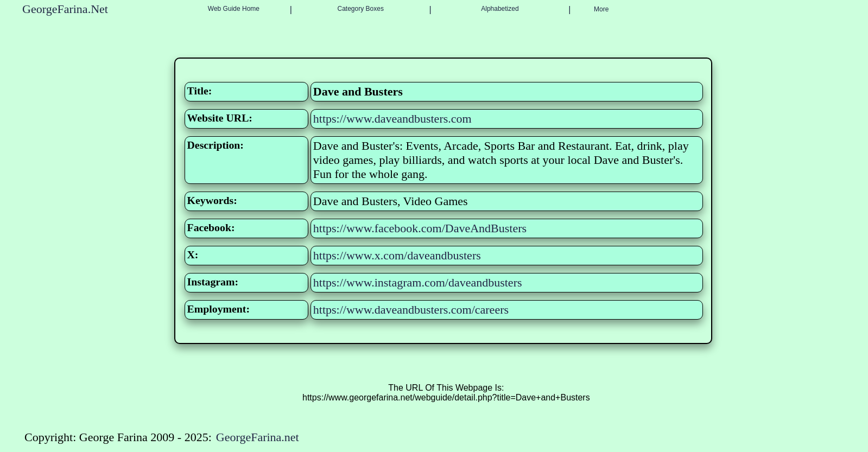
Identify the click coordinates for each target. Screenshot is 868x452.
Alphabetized (500, 9)
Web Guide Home (234, 9)
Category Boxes (361, 9)
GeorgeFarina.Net (65, 9)
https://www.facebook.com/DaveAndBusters (420, 228)
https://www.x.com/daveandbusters (397, 255)
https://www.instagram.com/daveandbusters (418, 282)
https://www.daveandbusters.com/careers (411, 310)
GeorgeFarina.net (258, 437)
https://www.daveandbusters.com (392, 119)
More (601, 9)
